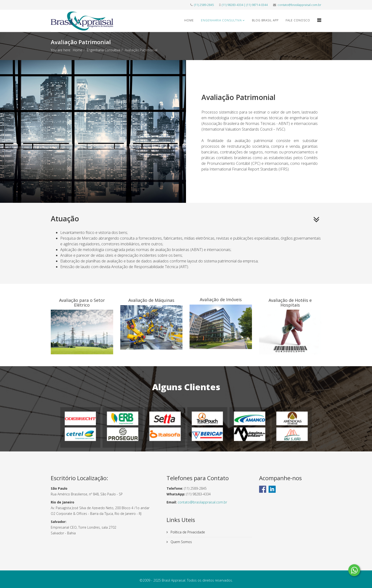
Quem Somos (181, 542)
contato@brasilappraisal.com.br (299, 5)
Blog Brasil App (265, 20)
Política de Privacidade (187, 532)
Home (189, 20)
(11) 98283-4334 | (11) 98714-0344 (245, 5)
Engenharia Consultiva (221, 20)
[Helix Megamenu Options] (319, 20)
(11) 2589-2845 (204, 5)
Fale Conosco (298, 20)
